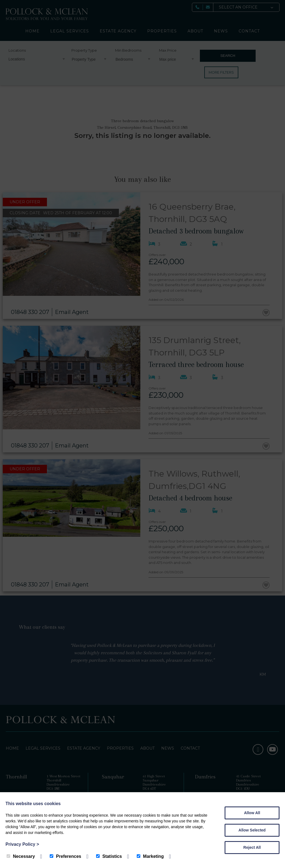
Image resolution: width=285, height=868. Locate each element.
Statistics (109, 856)
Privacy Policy (22, 844)
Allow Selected (252, 830)
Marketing (150, 856)
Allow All (252, 813)
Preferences (65, 856)
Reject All (252, 847)
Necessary (21, 856)
